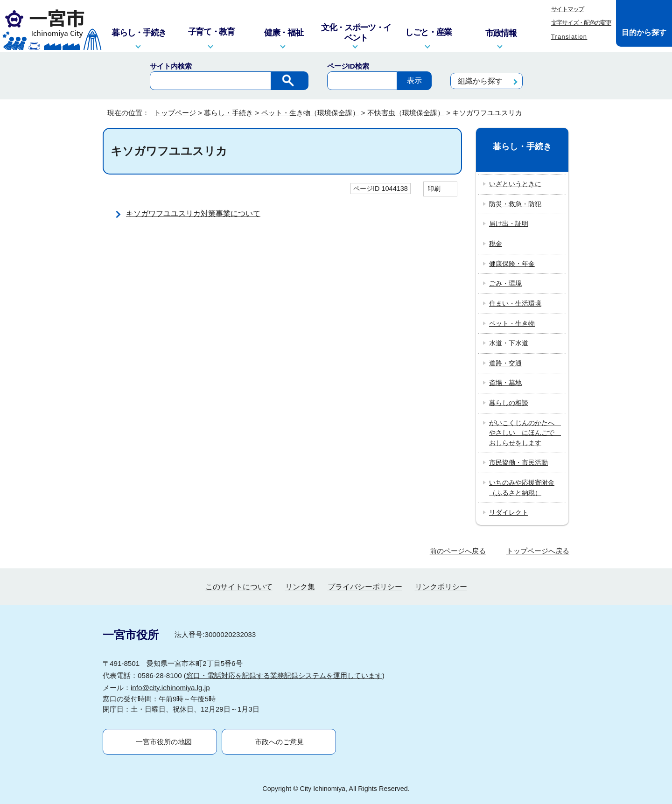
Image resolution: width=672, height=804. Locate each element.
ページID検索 (348, 66)
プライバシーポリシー (365, 587)
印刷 (434, 189)
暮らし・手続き (228, 113)
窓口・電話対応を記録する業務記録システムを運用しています (284, 675)
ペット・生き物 (512, 323)
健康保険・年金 (512, 264)
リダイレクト (509, 512)
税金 (496, 244)
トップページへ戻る (538, 551)
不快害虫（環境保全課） (406, 113)
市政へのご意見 (279, 742)
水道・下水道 (509, 343)
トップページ (175, 113)
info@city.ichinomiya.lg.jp (170, 688)
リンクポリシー (441, 587)
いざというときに (515, 184)
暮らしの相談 (509, 403)
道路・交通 (505, 363)
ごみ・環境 (505, 283)
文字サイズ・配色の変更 (581, 23)
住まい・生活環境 (515, 303)
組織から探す (480, 81)
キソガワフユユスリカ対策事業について (193, 213)
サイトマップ (567, 9)
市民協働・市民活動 (518, 462)
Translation (569, 37)
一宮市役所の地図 (164, 742)
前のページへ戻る (458, 551)
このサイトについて (239, 587)
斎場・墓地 (505, 383)
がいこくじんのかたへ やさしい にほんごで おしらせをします (525, 433)
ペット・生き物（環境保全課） (310, 113)
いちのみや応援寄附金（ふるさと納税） (522, 488)
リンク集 (300, 587)
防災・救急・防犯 (515, 204)
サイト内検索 (171, 66)
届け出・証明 (509, 224)
